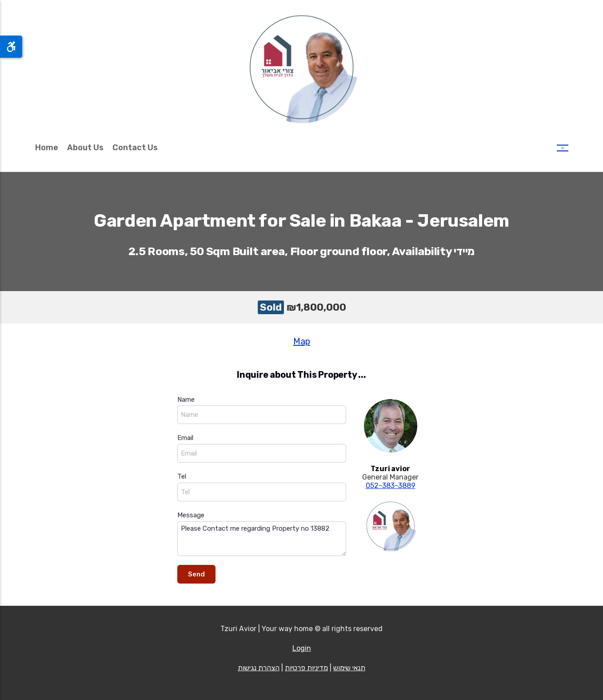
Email (185, 438)
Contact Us (135, 148)
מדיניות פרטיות (306, 668)
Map (302, 341)
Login (302, 648)
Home (47, 148)
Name (186, 400)
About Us (85, 148)
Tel (182, 476)
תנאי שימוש (349, 668)
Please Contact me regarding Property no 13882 (262, 539)
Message (191, 515)
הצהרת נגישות (259, 668)
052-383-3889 (391, 486)
